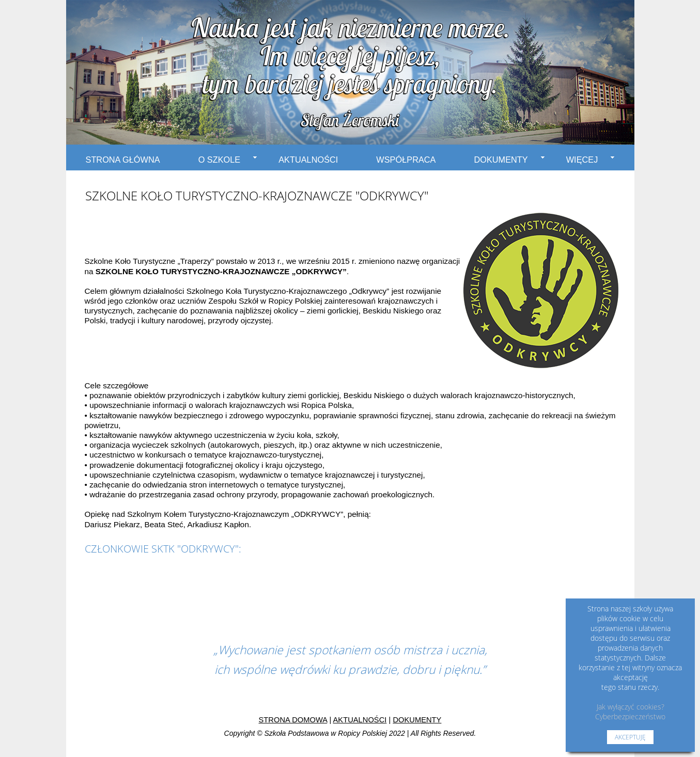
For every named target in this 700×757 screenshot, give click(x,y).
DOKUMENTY (509, 160)
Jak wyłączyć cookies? (631, 707)
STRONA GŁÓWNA (123, 160)
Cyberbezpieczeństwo (630, 716)
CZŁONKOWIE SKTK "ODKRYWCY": (163, 549)
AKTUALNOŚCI (308, 160)
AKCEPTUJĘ (630, 737)
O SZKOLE (228, 160)
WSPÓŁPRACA (406, 160)
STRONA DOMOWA (293, 720)
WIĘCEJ (590, 160)
